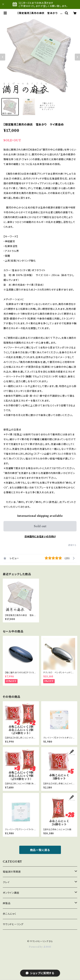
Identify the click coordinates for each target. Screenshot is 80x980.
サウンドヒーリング (13, 924)
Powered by (40, 947)
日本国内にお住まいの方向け (40, 537)
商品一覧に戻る (40, 850)
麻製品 (7, 903)
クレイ (6, 882)
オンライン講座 (11, 893)
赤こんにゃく (10, 914)
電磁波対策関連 (12, 872)
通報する (72, 545)
